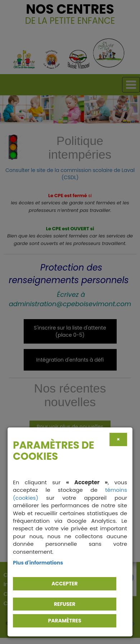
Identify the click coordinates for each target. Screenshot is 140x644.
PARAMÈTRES (65, 621)
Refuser (65, 604)
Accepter (65, 584)
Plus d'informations (38, 563)
